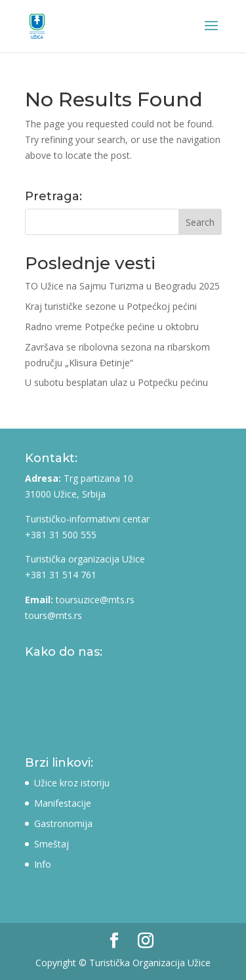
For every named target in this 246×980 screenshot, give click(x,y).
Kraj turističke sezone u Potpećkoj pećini (111, 306)
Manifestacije (63, 803)
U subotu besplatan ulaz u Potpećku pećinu (116, 382)
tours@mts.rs (53, 615)
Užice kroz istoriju (72, 783)
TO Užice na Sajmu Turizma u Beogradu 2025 (122, 286)
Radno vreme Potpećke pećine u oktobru (112, 327)
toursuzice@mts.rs (95, 600)
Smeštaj (51, 844)
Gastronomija (63, 823)
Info (43, 864)
